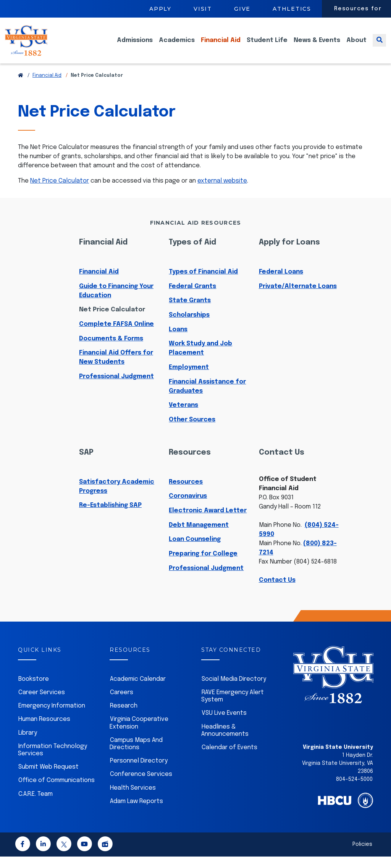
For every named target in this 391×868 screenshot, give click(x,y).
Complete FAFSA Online (116, 336)
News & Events (317, 46)
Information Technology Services (53, 761)
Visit (203, 9)
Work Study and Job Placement (200, 360)
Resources (186, 493)
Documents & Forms (111, 350)
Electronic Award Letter (208, 522)
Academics (177, 46)
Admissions (135, 46)
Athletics (292, 9)
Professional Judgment (116, 388)
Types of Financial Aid (203, 283)
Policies (362, 856)
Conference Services (141, 786)
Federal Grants (192, 298)
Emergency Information (52, 717)
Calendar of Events (229, 759)
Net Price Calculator (60, 192)
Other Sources (192, 431)
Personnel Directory (139, 772)
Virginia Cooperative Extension (139, 734)
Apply (160, 9)
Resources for (358, 9)
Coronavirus (188, 508)
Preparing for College (203, 565)
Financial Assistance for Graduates (207, 398)
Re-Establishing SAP (110, 517)
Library (28, 744)
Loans (178, 341)
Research (124, 717)
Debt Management (199, 537)
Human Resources (44, 731)
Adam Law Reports (137, 813)
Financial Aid (221, 46)
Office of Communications (57, 792)
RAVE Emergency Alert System (233, 708)
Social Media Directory (234, 691)
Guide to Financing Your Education (116, 302)
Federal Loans (281, 283)
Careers (122, 704)
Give (242, 9)
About (356, 46)
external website (222, 192)
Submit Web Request (48, 778)
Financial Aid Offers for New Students (116, 369)
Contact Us (277, 592)
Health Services (133, 799)
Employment (189, 379)
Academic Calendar (138, 691)
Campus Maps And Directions (136, 755)
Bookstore (34, 691)
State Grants (190, 312)
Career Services (42, 704)
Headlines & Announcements (225, 742)
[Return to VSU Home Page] (21, 87)
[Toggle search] (379, 46)
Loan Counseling (195, 551)
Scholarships (189, 326)
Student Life (267, 46)
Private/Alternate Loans (298, 298)
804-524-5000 (354, 791)
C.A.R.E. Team (36, 806)
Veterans (183, 417)
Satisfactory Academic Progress (117, 498)
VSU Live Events (224, 725)
